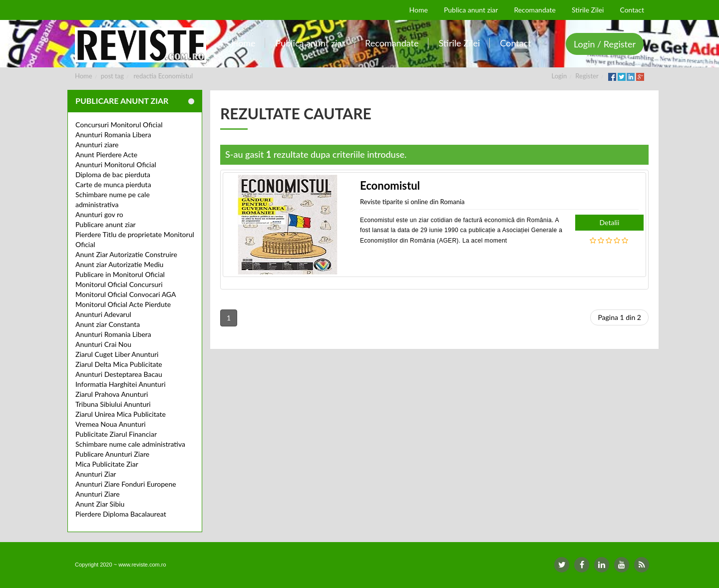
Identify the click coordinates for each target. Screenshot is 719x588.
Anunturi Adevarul (103, 314)
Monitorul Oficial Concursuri (119, 284)
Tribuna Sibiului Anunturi (113, 404)
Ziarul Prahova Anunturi (112, 394)
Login (559, 76)
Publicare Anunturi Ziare (112, 454)
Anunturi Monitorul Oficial (116, 164)
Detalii (610, 222)
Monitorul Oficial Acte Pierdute (123, 304)
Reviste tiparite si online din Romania (412, 202)
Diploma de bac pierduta (113, 174)
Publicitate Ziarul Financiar (116, 434)
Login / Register (605, 44)
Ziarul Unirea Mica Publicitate (121, 414)
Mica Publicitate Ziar (107, 464)
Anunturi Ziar (96, 474)
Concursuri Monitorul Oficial (119, 125)
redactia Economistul (164, 76)
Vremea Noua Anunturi (111, 424)
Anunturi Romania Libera (113, 135)
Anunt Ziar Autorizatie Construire (126, 254)
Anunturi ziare (97, 145)
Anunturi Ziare (98, 494)
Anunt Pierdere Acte (106, 154)
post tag (112, 76)
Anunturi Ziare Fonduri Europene (126, 484)
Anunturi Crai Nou (103, 344)
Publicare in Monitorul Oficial (120, 274)
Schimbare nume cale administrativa (130, 444)
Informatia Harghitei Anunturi (121, 384)
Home (84, 76)
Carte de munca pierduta (113, 184)
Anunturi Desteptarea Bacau (119, 374)
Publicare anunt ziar (106, 224)
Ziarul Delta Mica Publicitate (119, 364)
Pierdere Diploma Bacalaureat (121, 514)
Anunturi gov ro (99, 214)
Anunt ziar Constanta (108, 324)
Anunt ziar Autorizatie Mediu (119, 264)
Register (587, 76)
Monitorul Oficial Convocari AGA (126, 294)
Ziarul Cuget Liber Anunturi (117, 354)
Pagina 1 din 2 (619, 317)
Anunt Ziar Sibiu (100, 504)
